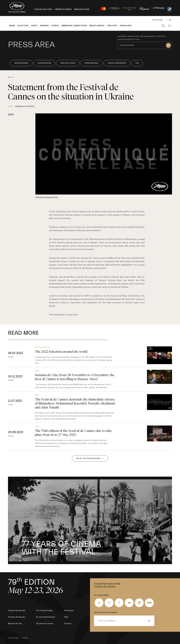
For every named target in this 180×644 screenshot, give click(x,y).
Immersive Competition (74, 26)
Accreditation (44, 63)
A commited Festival (45, 617)
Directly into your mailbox (105, 612)
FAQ (137, 63)
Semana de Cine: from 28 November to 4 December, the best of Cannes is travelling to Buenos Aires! (75, 377)
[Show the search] (163, 26)
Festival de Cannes (17, 610)
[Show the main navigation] (169, 26)
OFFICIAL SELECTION (43, 9)
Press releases (21, 63)
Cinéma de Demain (17, 617)
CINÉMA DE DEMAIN (63, 9)
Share (11, 114)
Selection (23, 26)
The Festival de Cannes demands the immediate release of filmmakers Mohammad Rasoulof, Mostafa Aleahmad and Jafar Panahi (75, 403)
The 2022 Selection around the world (61, 352)
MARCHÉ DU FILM (82, 9)
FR (166, 20)
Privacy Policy (13, 638)
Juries (34, 26)
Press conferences (117, 63)
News (12, 26)
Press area (126, 26)
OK (168, 45)
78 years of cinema (45, 623)
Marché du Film (15, 623)
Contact (68, 623)
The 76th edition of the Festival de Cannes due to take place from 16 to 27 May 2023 (73, 433)
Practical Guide (68, 63)
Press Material (91, 63)
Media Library (97, 26)
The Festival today (44, 610)
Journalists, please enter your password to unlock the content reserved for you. (141, 38)
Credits (25, 638)
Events (55, 26)
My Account (158, 20)
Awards (44, 26)
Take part (112, 26)
